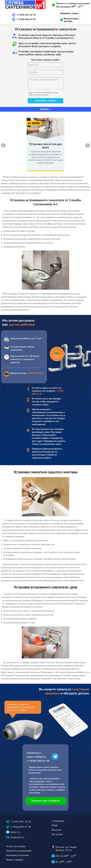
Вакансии (57, 830)
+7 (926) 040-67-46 (26, 19)
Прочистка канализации (19, 851)
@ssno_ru (15, 832)
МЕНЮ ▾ (45, 109)
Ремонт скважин (15, 860)
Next (86, 144)
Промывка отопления (17, 855)
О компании (58, 821)
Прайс (55, 825)
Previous (2, 144)
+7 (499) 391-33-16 (26, 15)
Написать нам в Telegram (45, 801)
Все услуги (57, 834)
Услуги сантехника (16, 846)
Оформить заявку (69, 13)
